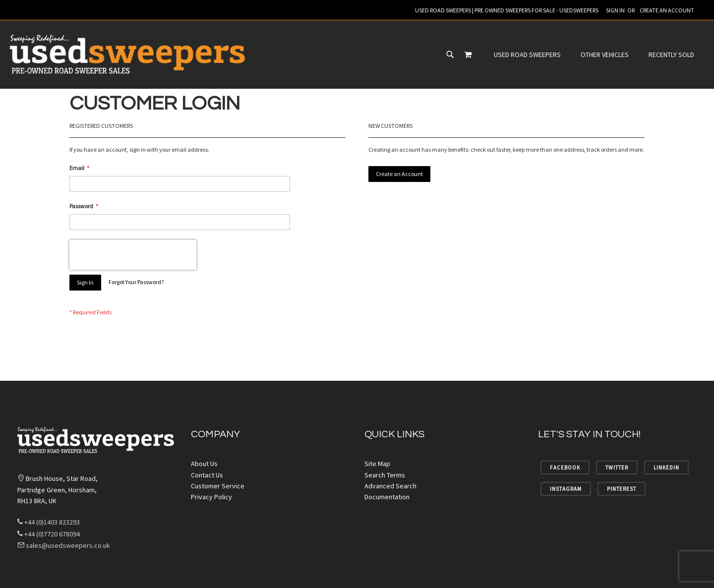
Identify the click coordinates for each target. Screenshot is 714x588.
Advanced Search (390, 486)
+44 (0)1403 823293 (49, 522)
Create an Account (667, 10)
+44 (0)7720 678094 (49, 534)
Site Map (377, 464)
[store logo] (129, 55)
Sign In (615, 10)
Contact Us (207, 475)
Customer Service (218, 486)
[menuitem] (304, 55)
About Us (204, 464)
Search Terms (385, 475)
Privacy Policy (211, 497)
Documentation (387, 497)
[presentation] (133, 255)
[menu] (370, 55)
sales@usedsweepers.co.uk (64, 545)
